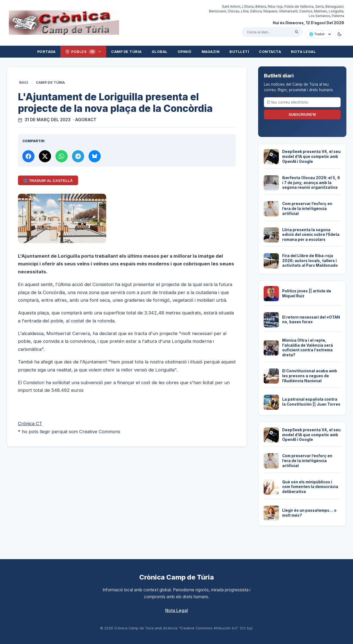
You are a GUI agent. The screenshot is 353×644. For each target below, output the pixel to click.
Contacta (270, 52)
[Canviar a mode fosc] (339, 34)
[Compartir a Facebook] (28, 156)
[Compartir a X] (45, 156)
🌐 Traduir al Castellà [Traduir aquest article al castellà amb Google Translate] (48, 181)
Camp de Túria (126, 52)
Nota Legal (303, 52)
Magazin (211, 52)
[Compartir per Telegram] (78, 156)
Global (160, 52)
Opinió (185, 52)
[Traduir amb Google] (319, 34)
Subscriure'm (302, 114)
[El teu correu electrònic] (302, 102)
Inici (24, 83)
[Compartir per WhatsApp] (61, 156)
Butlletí (239, 52)
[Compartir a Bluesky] (95, 156)
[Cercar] (297, 32)
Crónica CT (30, 424)
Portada (46, 52)
